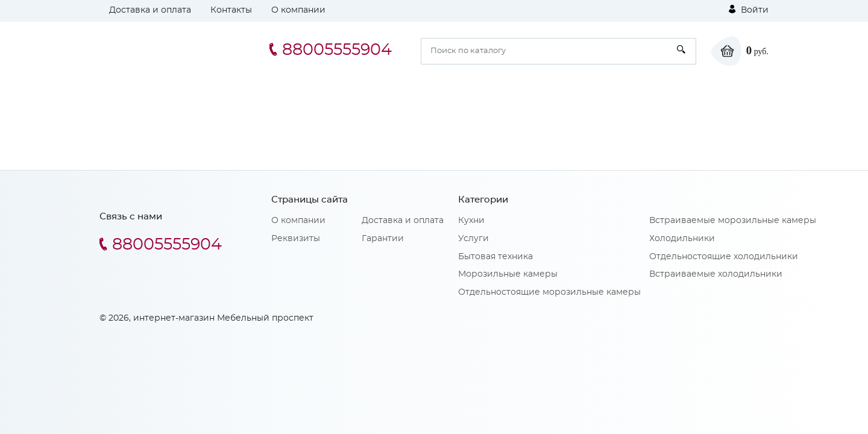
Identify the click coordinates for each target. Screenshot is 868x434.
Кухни (471, 221)
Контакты (231, 10)
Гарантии (383, 239)
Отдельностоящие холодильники (724, 257)
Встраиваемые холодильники (716, 274)
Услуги (473, 239)
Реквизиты (296, 239)
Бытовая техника (495, 257)
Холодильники (682, 239)
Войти (749, 10)
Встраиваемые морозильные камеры (733, 221)
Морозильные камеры (508, 274)
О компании (298, 10)
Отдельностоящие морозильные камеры (549, 292)
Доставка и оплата (150, 10)
